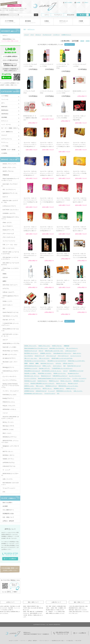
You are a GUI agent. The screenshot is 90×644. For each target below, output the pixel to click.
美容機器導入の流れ (8, 513)
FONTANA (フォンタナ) (30, 381)
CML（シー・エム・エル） (31, 358)
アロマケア (4, 135)
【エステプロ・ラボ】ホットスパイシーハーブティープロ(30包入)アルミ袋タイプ (47, 145)
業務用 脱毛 (4, 107)
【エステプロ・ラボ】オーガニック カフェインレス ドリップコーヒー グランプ (30, 309)
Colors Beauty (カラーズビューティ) (62, 353)
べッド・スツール (6, 124)
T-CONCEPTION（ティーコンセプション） (62, 368)
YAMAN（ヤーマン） (71, 388)
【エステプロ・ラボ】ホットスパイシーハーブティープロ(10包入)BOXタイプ (30, 145)
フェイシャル (5, 99)
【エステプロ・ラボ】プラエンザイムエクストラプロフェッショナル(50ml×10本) (80, 256)
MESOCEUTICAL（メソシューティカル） (68, 386)
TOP (25, 29)
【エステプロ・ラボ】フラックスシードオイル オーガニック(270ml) (46, 282)
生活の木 (32, 363)
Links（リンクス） (78, 391)
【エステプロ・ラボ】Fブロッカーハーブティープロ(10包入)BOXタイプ (63, 200)
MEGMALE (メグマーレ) (51, 386)
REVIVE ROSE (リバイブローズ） (64, 391)
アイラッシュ (5, 142)
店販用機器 (4, 117)
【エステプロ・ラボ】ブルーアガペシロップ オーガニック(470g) (79, 282)
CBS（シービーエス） (44, 358)
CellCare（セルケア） (68, 363)
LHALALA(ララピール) (41, 391)
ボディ (3, 103)
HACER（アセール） (57, 346)
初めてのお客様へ (68, 2)
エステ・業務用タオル (7, 132)
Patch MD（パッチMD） (30, 373)
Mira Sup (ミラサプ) (73, 383)
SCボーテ (41, 351)
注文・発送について (8, 517)
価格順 (82, 41)
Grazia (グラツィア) (40, 356)
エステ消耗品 (5, 96)
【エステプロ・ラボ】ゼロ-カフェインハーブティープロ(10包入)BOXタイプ (30, 173)
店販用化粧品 (5, 114)
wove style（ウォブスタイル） (57, 348)
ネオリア (65, 371)
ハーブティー (56, 35)
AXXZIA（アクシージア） (31, 346)
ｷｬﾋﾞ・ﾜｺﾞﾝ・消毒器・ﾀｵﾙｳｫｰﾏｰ (10, 128)
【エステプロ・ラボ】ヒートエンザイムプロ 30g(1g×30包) (79, 118)
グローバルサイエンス (63, 356)
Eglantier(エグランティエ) (31, 351)
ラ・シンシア (51, 391)
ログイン (47, 15)
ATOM (80, 641)
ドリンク (27, 35)
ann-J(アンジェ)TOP (13, 641)
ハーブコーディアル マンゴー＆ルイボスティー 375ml (63, 66)
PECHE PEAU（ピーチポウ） (45, 373)
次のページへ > (70, 44)
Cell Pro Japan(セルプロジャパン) (33, 366)
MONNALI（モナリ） (59, 388)
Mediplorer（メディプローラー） (33, 388)
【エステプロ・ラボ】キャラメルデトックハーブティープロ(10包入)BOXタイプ (79, 145)
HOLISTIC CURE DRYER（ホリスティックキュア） (43, 383)
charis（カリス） (77, 353)
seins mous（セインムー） (47, 363)
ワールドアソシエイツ (50, 393)
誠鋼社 (37, 363)
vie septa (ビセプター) (73, 373)
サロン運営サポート (8, 510)
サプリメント (31, 29)
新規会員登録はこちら (9, 39)
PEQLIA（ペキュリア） (66, 381)
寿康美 (26, 363)
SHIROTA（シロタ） (29, 386)
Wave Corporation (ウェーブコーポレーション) (36, 348)
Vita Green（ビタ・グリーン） (32, 376)
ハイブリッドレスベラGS (46, 116)
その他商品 (4, 153)
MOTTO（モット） (47, 388)
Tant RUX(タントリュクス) (31, 368)
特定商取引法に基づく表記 (58, 641)
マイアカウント (58, 15)
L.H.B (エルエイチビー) (71, 351)
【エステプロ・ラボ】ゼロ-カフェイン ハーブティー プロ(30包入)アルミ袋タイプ (47, 173)
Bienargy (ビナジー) (46, 376)
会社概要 (77, 2)
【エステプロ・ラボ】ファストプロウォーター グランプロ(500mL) (30, 282)
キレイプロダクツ (29, 356)
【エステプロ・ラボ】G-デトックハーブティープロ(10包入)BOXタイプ (63, 229)
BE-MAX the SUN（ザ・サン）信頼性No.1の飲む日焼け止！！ (30, 118)
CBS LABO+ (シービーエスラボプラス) (57, 361)
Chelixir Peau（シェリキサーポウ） (76, 361)
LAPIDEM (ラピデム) (29, 391)
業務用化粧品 (5, 110)
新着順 (88, 41)
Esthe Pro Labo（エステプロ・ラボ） (54, 351)
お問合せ (85, 2)
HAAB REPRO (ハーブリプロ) (76, 371)
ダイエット (38, 35)
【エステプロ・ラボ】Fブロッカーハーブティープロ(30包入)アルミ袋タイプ (80, 200)
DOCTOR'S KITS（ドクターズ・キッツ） (52, 371)
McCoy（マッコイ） (61, 383)
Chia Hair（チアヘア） (45, 368)
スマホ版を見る (70, 641)
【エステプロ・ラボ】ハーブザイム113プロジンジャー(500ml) (47, 256)
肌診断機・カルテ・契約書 (8, 150)
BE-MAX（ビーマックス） (60, 373)
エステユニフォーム (7, 139)
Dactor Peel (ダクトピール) (74, 366)
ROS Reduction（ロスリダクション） (33, 393)
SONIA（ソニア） (47, 366)
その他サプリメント (66, 35)
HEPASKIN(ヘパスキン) (79, 381)
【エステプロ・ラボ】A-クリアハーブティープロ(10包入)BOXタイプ (80, 173)
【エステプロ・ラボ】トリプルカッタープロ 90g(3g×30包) (63, 282)
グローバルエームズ (51, 356)
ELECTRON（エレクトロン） (31, 353)
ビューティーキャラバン (75, 376)
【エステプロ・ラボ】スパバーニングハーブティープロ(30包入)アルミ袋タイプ (30, 229)
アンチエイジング (47, 35)
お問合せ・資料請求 (8, 521)
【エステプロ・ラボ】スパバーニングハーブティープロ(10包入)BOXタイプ (46, 229)
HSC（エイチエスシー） (72, 348)
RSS (76, 641)
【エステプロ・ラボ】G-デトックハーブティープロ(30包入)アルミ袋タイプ (80, 229)
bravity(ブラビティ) (42, 381)
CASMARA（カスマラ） (46, 353)
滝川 (64, 366)
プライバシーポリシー (44, 641)
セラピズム (58, 363)
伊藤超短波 (67, 346)
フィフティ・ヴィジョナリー (79, 378)
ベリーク (27, 383)
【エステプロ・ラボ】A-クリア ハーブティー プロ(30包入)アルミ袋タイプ (63, 173)
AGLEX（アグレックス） (44, 346)
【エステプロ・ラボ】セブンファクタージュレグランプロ (63, 309)
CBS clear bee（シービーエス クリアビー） (35, 361)
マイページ (23, 641)
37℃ (58, 393)
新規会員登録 (71, 15)
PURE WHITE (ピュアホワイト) (60, 376)
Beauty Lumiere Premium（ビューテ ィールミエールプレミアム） (54, 378)
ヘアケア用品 (5, 146)
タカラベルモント (57, 366)
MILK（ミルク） (40, 386)
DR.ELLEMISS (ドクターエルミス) (32, 371)
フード (32, 35)
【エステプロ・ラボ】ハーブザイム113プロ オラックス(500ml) (30, 256)
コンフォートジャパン (76, 356)
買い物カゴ (84, 15)
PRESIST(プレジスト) (54, 381)
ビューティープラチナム (30, 378)
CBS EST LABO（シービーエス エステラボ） (62, 358)
